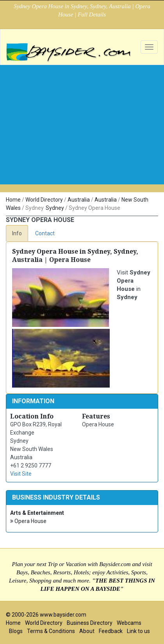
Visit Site (21, 474)
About (87, 631)
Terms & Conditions (51, 631)
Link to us (138, 631)
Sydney (55, 208)
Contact (45, 233)
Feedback (111, 631)
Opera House (28, 521)
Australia (79, 200)
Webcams (129, 623)
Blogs (16, 631)
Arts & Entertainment (37, 513)
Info (17, 233)
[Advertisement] (82, 138)
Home (13, 200)
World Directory (44, 200)
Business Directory (90, 623)
